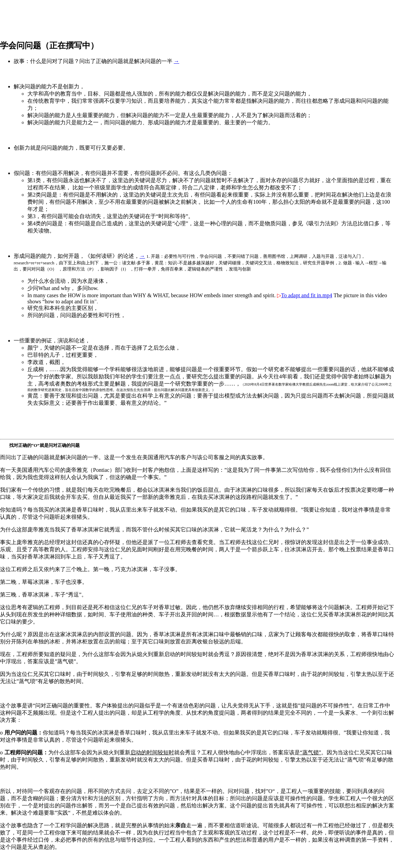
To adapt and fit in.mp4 (307, 295)
